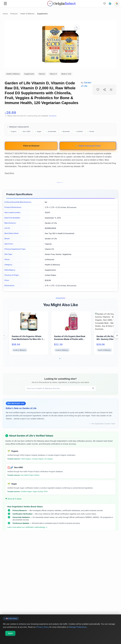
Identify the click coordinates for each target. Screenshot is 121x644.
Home (5, 14)
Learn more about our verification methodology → (27, 527)
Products (14, 14)
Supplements (42, 14)
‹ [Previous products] (4, 335)
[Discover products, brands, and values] (58, 388)
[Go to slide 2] (61, 359)
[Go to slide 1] (60, 359)
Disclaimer (53, 116)
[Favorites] (105, 4)
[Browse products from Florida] (91, 132)
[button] (110, 4)
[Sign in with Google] (117, 4)
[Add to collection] (111, 90)
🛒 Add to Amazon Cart (88, 146)
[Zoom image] (77, 27)
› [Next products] (117, 335)
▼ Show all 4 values (13, 499)
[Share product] (104, 90)
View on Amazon (31, 146)
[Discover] (93, 388)
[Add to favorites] (98, 90)
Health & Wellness (27, 14)
